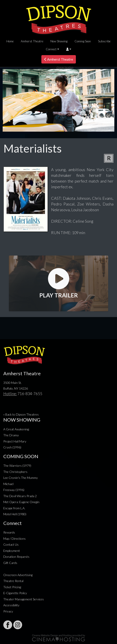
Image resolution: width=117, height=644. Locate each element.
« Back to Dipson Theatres (21, 414)
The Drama (11, 435)
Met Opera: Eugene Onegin (21, 502)
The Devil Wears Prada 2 (20, 496)
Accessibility (11, 605)
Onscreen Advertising (18, 575)
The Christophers (15, 472)
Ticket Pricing (12, 587)
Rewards (9, 532)
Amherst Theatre (32, 41)
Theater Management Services (24, 599)
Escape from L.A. (14, 508)
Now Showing (59, 41)
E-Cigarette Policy (15, 593)
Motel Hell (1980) (15, 514)
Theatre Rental (13, 581)
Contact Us (11, 544)
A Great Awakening (16, 429)
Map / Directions (14, 539)
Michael (8, 484)
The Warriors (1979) (17, 466)
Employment (12, 551)
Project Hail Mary (15, 441)
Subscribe (104, 41)
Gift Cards (10, 563)
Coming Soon (83, 41)
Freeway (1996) (14, 490)
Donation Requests (16, 557)
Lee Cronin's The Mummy (21, 478)
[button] (69, 49)
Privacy (8, 611)
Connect (51, 49)
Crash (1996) (12, 447)
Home (10, 41)
